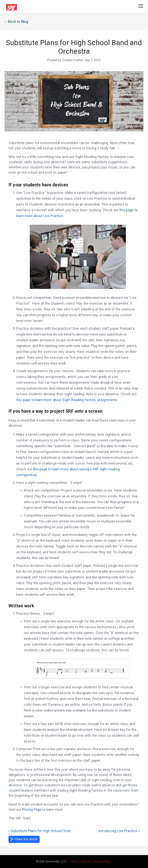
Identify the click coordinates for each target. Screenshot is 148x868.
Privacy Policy (102, 861)
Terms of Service (80, 861)
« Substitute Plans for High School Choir (40, 831)
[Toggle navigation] (141, 6)
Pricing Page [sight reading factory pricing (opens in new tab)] (32, 809)
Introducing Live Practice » (119, 831)
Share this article (24, 839)
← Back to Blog (16, 22)
